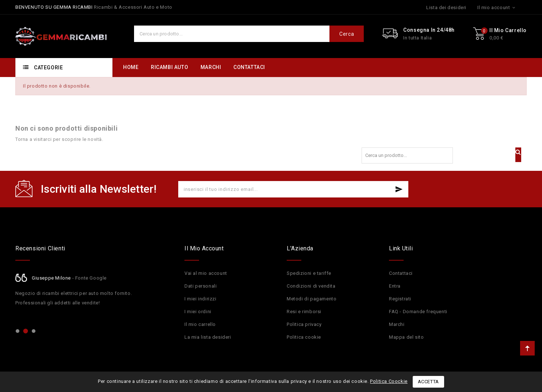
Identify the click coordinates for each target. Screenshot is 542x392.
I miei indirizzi (201, 299)
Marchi (397, 324)
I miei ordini (198, 312)
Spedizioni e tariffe (309, 273)
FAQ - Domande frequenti (418, 312)
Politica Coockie (389, 381)
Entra (395, 286)
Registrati (400, 299)
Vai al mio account (206, 273)
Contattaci (401, 273)
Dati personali (201, 286)
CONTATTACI (249, 67)
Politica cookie (304, 337)
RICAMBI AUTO (169, 67)
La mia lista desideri (208, 337)
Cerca (347, 34)
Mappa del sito (406, 337)
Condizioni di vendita (311, 286)
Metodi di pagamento (312, 299)
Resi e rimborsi (304, 312)
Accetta (428, 382)
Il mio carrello (200, 324)
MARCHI (211, 67)
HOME (131, 67)
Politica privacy (304, 324)
